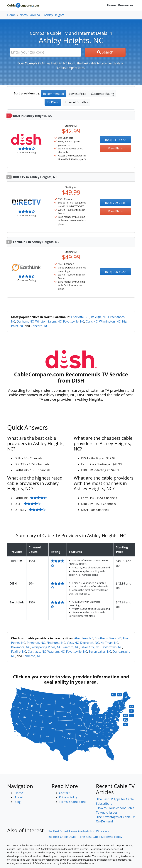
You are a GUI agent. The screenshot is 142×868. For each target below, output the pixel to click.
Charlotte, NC (80, 317)
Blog (18, 802)
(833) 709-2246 (115, 203)
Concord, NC (39, 326)
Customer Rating (102, 94)
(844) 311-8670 (115, 140)
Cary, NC (92, 321)
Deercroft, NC (90, 643)
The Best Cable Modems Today (101, 837)
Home (111, 5)
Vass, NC (73, 643)
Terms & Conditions (73, 802)
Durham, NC (25, 321)
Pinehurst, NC (56, 643)
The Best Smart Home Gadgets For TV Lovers (78, 831)
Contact (64, 793)
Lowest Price (77, 94)
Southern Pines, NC (108, 638)
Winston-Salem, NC (48, 321)
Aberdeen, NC (84, 638)
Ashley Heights (54, 15)
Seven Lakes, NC (100, 652)
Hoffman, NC (109, 643)
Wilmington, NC (110, 321)
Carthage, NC (37, 652)
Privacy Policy (68, 797)
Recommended (54, 94)
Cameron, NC (32, 656)
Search (105, 52)
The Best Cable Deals (62, 837)
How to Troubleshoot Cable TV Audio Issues (115, 810)
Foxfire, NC (19, 652)
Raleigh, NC (99, 317)
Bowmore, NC (21, 647)
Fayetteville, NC (74, 321)
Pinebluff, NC (36, 643)
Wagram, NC (56, 652)
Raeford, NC (71, 647)
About (19, 797)
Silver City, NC (90, 647)
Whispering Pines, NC (46, 647)
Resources (126, 5)
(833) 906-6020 (115, 272)
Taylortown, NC (112, 647)
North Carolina (30, 15)
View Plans (115, 148)
